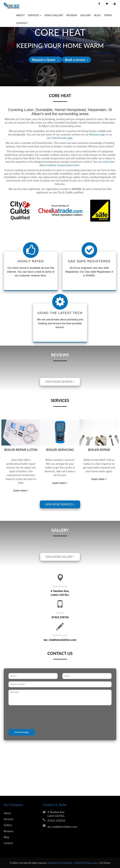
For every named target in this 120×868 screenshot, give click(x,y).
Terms (108, 15)
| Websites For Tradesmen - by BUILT (65, 863)
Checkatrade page (62, 138)
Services (9, 819)
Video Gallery (54, 15)
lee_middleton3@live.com (60, 640)
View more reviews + (60, 382)
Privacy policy (92, 863)
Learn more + (21, 490)
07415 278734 (56, 821)
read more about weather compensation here (77, 163)
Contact (22, 23)
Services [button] (35, 15)
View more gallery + (60, 557)
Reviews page (97, 134)
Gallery (86, 15)
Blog (97, 15)
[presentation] (32, 718)
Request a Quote (45, 60)
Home (9, 15)
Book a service (76, 60)
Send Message (21, 732)
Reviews (72, 15)
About (20, 15)
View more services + (60, 504)
